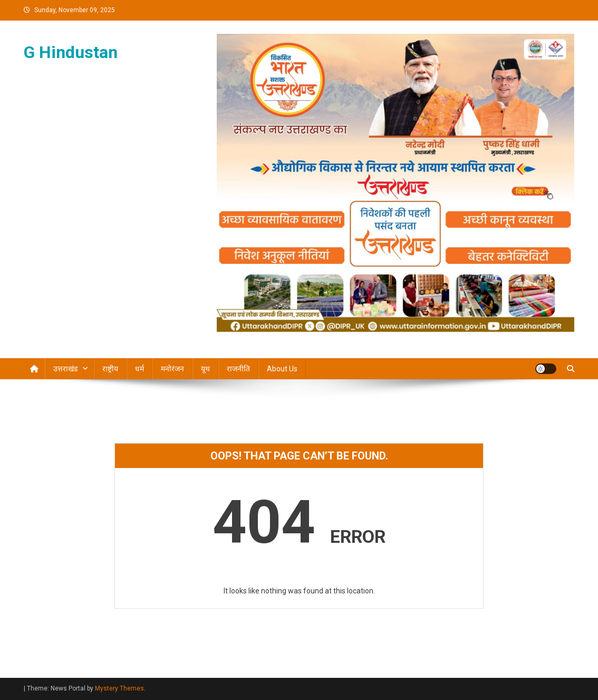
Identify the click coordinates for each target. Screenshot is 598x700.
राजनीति (238, 369)
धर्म (139, 369)
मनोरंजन (172, 369)
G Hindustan (71, 52)
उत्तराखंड (65, 369)
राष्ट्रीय (110, 369)
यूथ (205, 369)
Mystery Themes (119, 688)
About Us (282, 369)
